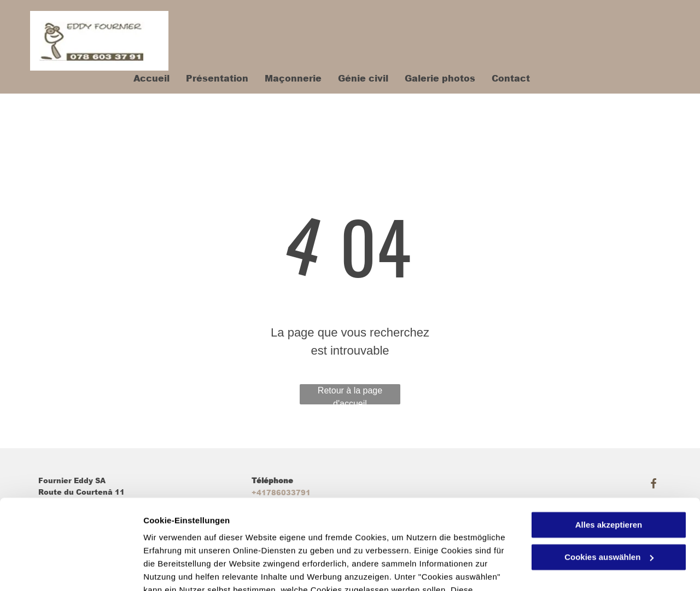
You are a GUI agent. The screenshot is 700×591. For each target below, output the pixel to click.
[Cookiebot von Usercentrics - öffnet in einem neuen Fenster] (71, 570)
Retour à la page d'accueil (350, 395)
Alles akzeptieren (609, 448)
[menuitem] (143, 79)
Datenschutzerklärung (269, 539)
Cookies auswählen (182, 569)
